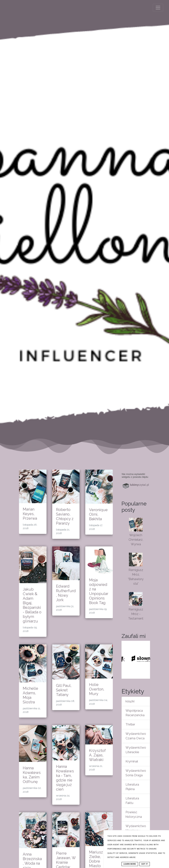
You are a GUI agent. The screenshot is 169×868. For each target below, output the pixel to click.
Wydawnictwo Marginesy (136, 828)
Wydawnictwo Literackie (136, 750)
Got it (145, 864)
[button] (124, 660)
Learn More (130, 864)
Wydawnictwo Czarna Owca (136, 736)
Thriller (130, 724)
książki (130, 701)
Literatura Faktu (132, 801)
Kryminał (132, 761)
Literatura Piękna (132, 787)
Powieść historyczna (134, 814)
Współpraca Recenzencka (135, 713)
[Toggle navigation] (158, 8)
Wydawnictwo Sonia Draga (136, 773)
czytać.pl (139, 485)
